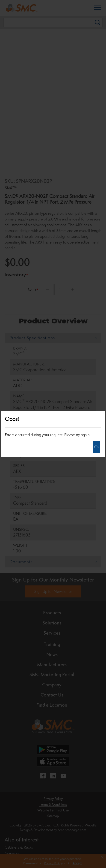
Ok (97, 447)
